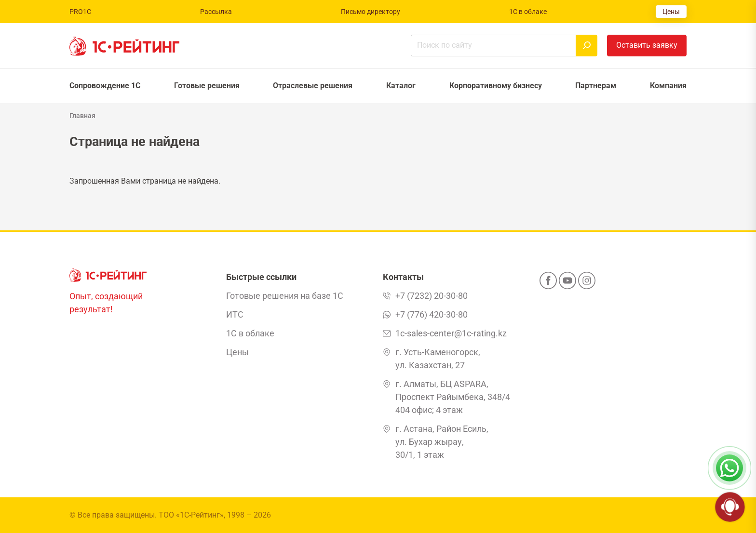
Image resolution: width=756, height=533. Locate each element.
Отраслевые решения (313, 86)
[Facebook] (548, 283)
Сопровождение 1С (105, 86)
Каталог (401, 86)
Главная (82, 116)
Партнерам (596, 86)
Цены (671, 12)
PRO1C (80, 12)
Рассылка (216, 12)
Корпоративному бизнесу (496, 86)
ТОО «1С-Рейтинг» (191, 515)
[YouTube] (567, 283)
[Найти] (587, 46)
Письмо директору (371, 12)
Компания (668, 86)
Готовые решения (207, 86)
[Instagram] (587, 283)
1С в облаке (528, 12)
